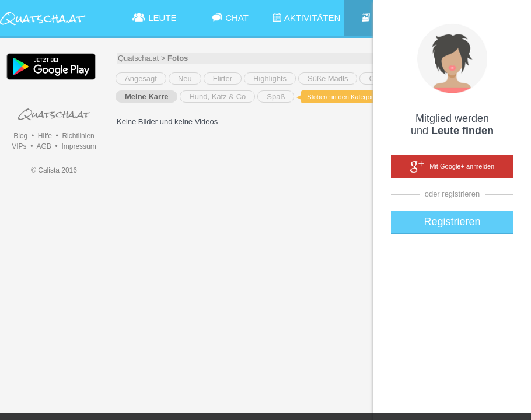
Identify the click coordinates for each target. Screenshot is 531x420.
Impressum (78, 146)
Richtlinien (78, 136)
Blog (20, 136)
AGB (43, 146)
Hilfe (45, 136)
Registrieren (452, 222)
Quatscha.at (138, 58)
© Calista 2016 (54, 170)
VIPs (19, 146)
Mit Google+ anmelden (452, 167)
